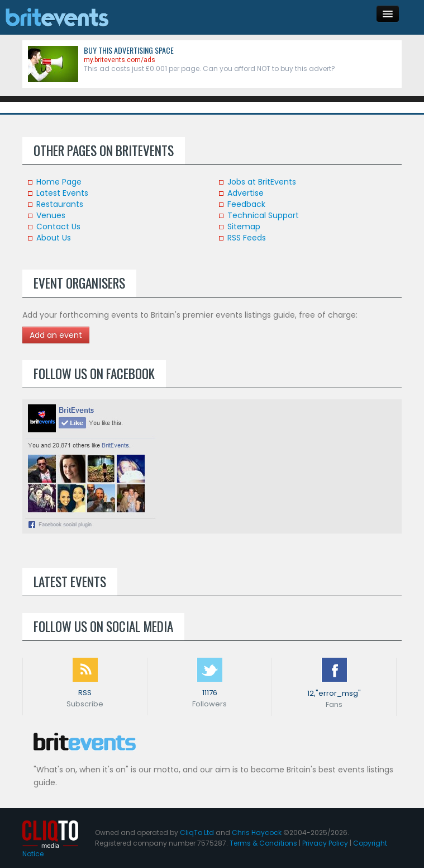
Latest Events (62, 193)
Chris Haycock (257, 832)
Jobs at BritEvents (262, 182)
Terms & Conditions (263, 843)
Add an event (56, 335)
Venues (51, 215)
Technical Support (263, 215)
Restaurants (60, 204)
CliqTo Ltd (197, 832)
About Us (54, 238)
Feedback (246, 204)
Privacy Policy (325, 843)
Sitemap (244, 227)
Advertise (246, 193)
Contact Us (58, 227)
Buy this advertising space (129, 50)
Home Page (59, 182)
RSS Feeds (247, 238)
